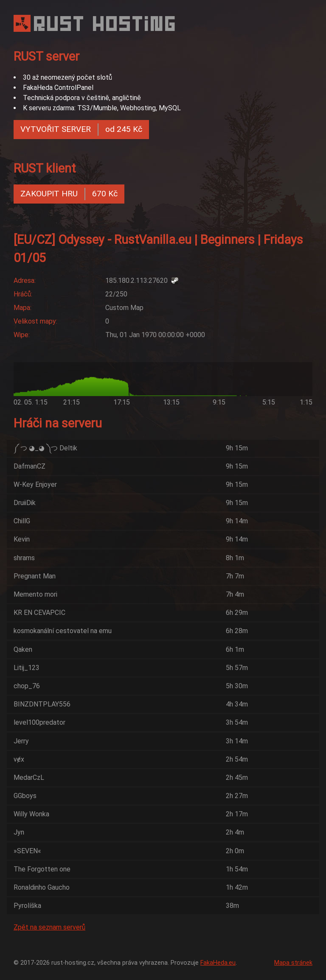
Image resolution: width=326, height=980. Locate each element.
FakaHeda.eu (218, 963)
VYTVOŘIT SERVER (81, 130)
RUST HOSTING (106, 24)
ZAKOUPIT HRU (69, 194)
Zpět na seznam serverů (49, 927)
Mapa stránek (293, 963)
